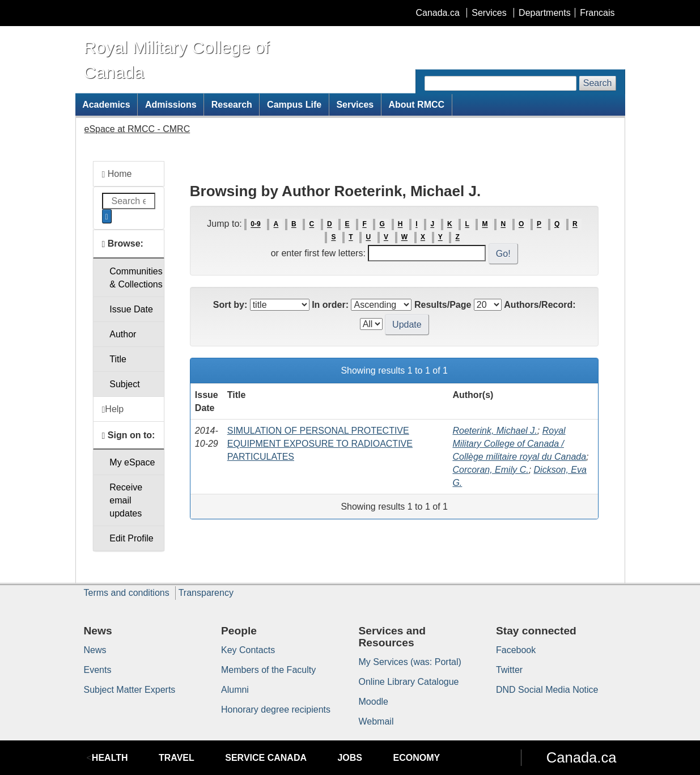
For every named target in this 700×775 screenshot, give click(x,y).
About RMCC (416, 105)
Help (113, 409)
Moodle (374, 702)
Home (117, 174)
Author (123, 334)
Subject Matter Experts (130, 690)
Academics (106, 105)
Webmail (376, 721)
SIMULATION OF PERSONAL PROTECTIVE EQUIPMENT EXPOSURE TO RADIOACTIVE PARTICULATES (320, 444)
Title (118, 359)
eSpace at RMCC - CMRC (137, 129)
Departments (545, 13)
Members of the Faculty (268, 670)
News (95, 650)
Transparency (206, 593)
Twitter (509, 670)
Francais (597, 13)
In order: (330, 305)
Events (98, 670)
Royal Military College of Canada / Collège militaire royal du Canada (519, 444)
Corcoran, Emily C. (490, 470)
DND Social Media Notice (547, 690)
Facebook (516, 650)
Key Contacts (248, 650)
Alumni (235, 690)
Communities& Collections (136, 278)
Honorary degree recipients (276, 710)
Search (598, 83)
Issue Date (131, 309)
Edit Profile (131, 538)
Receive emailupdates (126, 500)
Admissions (171, 105)
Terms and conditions (127, 593)
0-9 (255, 225)
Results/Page (443, 305)
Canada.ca (437, 13)
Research (232, 105)
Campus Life (294, 105)
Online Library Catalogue (409, 682)
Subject (124, 384)
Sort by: (230, 305)
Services (489, 13)
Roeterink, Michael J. (495, 431)
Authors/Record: (540, 305)
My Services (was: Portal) (410, 662)
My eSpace (132, 462)
